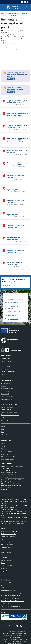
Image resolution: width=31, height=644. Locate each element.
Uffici (2, 364)
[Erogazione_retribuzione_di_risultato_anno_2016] (4, 126)
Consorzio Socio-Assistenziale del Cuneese (13, 601)
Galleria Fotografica (6, 451)
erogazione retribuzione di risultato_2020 (16, 226)
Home (2, 13)
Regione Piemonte (6, 580)
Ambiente (4, 386)
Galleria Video (5, 454)
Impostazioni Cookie (6, 560)
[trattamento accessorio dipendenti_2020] (4, 238)
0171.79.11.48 (7, 468)
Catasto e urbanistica (7, 396)
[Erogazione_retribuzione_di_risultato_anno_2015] (4, 101)
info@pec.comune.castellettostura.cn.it (15, 476)
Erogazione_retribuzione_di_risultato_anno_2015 (17, 102)
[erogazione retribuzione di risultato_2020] (4, 225)
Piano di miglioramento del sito (9, 537)
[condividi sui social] (5, 43)
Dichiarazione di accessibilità (9, 534)
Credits (3, 563)
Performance (25, 13)
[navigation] (3, 7)
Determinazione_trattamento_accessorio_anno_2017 (17, 164)
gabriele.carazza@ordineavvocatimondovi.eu (16, 523)
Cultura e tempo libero (7, 399)
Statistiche (4, 568)
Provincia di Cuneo (6, 582)
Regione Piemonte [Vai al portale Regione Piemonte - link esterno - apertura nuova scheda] (6, 2)
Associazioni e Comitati (7, 459)
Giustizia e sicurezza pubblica (9, 404)
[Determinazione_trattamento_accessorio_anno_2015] (4, 113)
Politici (3, 374)
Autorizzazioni (5, 394)
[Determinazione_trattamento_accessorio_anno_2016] (4, 138)
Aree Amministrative (7, 361)
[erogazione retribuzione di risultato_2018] (4, 176)
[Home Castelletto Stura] (15, 7)
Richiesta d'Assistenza (7, 547)
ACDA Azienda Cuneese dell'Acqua (10, 596)
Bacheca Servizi (5, 550)
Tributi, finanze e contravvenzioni (10, 415)
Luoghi (3, 446)
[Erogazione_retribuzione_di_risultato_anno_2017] (4, 151)
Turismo (3, 418)
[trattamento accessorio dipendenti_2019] (4, 213)
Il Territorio (4, 449)
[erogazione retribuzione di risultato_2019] (4, 200)
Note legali (4, 558)
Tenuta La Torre (5, 604)
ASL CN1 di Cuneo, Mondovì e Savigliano (12, 593)
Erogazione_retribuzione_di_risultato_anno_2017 (17, 151)
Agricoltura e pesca (6, 383)
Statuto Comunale (6, 552)
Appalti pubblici (5, 391)
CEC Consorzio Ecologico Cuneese (10, 598)
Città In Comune (13, 637)
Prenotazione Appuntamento (9, 542)
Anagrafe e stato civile (7, 389)
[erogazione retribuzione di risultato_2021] (4, 250)
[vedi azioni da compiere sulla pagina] (14, 43)
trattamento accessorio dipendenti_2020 (15, 239)
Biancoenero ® (17, 641)
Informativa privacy (6, 555)
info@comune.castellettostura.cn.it (14, 478)
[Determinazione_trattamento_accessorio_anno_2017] (4, 163)
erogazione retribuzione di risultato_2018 (16, 176)
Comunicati (4, 434)
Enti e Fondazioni (6, 369)
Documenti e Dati (6, 366)
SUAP (3, 588)
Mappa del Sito (5, 571)
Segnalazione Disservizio (8, 544)
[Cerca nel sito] (27, 7)
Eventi (3, 444)
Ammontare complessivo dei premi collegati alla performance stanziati (17, 75)
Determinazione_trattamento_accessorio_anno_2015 (17, 114)
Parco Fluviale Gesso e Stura (9, 590)
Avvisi (3, 432)
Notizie (3, 429)
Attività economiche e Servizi (9, 457)
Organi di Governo (6, 358)
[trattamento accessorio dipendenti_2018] (4, 188)
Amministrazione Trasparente (13, 13)
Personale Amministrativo (8, 372)
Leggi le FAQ (4, 539)
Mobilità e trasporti (6, 410)
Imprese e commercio (7, 407)
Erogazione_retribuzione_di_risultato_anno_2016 (17, 127)
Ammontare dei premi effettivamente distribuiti (15, 89)
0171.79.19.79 (7, 470)
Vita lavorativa (5, 420)
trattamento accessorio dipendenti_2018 (15, 189)
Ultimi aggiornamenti (7, 565)
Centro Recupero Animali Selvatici (10, 606)
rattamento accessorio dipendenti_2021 (14, 263)
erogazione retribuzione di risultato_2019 (16, 201)
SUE (2, 585)
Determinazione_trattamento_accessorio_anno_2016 (17, 139)
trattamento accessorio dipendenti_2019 (15, 214)
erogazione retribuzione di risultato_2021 (16, 251)
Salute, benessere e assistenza (9, 412)
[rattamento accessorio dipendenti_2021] (4, 263)
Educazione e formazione (8, 402)
